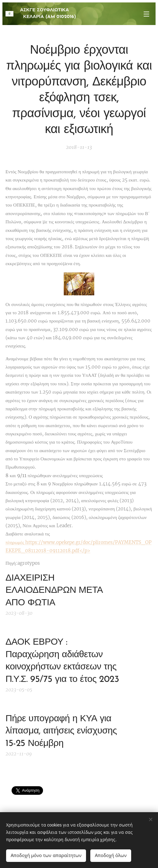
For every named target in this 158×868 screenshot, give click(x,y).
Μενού (146, 14)
